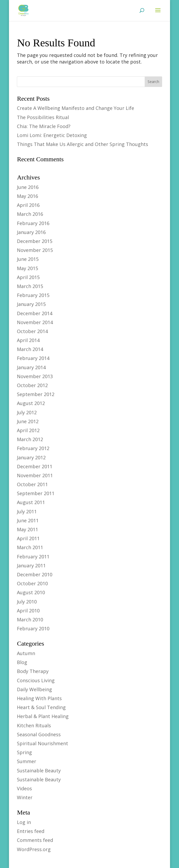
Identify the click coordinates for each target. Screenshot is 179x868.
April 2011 (28, 538)
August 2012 (31, 403)
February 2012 (33, 448)
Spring (24, 752)
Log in (24, 822)
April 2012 (28, 430)
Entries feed (31, 831)
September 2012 (36, 394)
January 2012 (31, 457)
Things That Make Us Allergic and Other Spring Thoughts (83, 144)
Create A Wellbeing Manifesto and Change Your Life (76, 108)
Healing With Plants (39, 698)
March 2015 (30, 286)
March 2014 (30, 349)
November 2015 (35, 250)
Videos (24, 788)
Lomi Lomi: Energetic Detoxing (52, 135)
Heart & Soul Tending (41, 707)
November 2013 (35, 376)
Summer (27, 761)
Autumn (26, 653)
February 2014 (33, 358)
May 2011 (27, 529)
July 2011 (27, 511)
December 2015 (35, 241)
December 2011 (35, 466)
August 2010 (31, 592)
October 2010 (32, 583)
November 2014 (35, 322)
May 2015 (27, 268)
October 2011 (32, 484)
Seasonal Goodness (39, 734)
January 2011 (31, 565)
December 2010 (35, 574)
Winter (25, 797)
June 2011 (28, 520)
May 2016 (27, 196)
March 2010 (30, 620)
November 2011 (35, 475)
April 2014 (28, 340)
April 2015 (28, 277)
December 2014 (35, 313)
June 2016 (28, 187)
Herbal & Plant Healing (43, 716)
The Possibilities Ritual (43, 117)
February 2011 (33, 557)
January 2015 (31, 304)
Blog (22, 662)
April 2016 (28, 205)
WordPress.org (34, 849)
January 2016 (31, 232)
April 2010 (28, 611)
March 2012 (30, 439)
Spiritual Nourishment (43, 743)
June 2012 (28, 421)
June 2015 (28, 259)
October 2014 (32, 331)
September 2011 (36, 493)
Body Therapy (33, 671)
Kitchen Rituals (34, 725)
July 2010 (27, 602)
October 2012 (32, 385)
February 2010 (33, 628)
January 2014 (31, 367)
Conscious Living (36, 680)
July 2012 (27, 412)
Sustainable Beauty (39, 771)
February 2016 (33, 223)
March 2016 (30, 214)
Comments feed (35, 840)
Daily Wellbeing (34, 689)
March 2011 (30, 547)
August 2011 (31, 502)
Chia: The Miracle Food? (44, 126)
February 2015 (33, 295)
